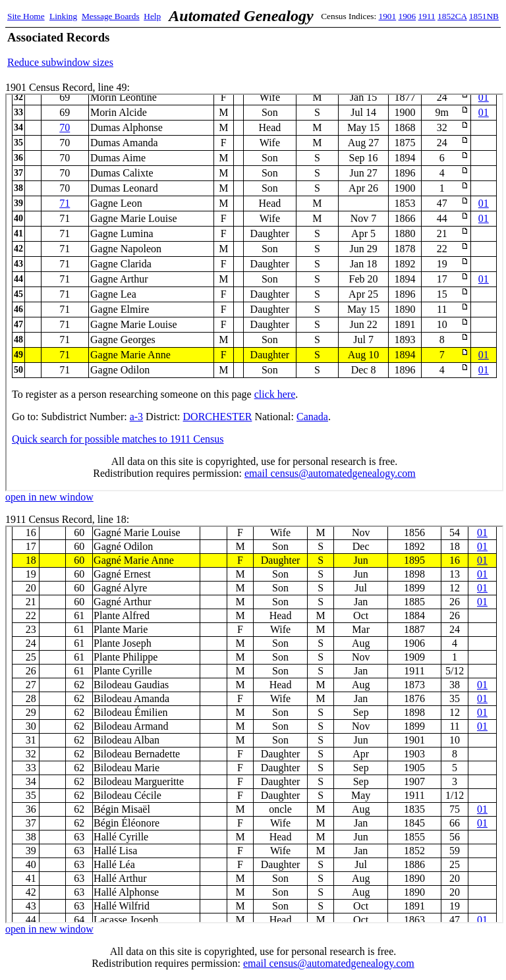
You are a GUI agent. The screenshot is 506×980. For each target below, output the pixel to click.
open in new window (49, 497)
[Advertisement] (345, 49)
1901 (388, 16)
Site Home (26, 16)
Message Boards (111, 16)
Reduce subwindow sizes (60, 62)
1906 (408, 16)
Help (152, 16)
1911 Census (254, 724)
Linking (63, 16)
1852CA (452, 16)
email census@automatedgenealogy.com (329, 963)
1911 (427, 16)
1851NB (484, 16)
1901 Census (254, 292)
